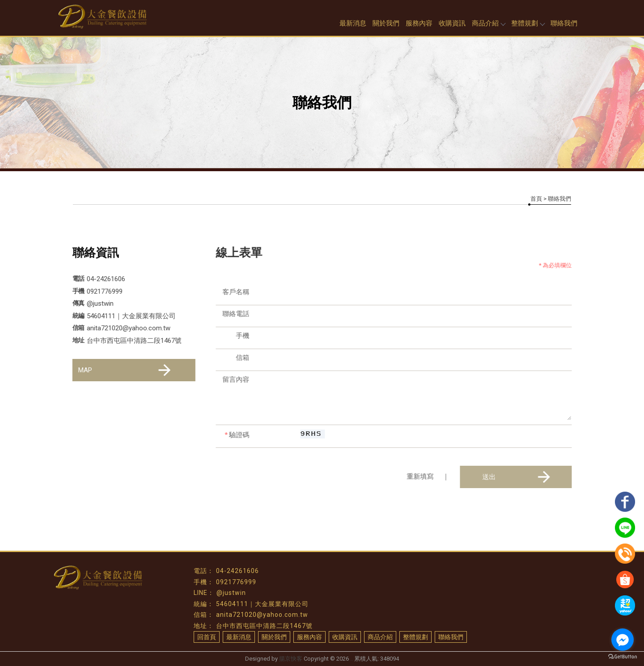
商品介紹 (488, 23)
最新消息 (353, 23)
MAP (125, 370)
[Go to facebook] (623, 640)
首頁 (536, 199)
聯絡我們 (564, 23)
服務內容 (419, 23)
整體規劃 (528, 23)
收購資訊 (452, 23)
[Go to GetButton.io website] (623, 657)
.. (352, 659)
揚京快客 (291, 659)
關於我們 (386, 23)
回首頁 (207, 637)
